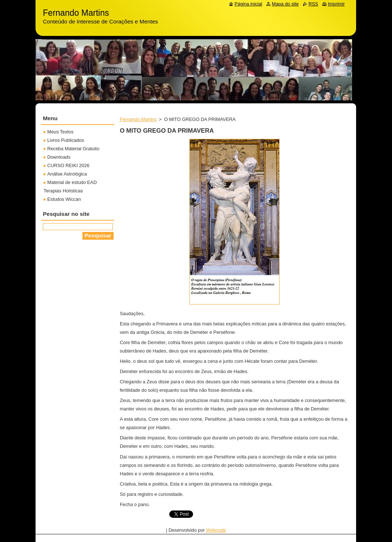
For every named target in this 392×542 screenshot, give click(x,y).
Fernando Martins (138, 119)
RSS (313, 4)
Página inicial (248, 4)
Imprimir (336, 4)
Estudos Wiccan (64, 199)
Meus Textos (60, 132)
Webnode (216, 530)
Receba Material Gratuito (73, 149)
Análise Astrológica (67, 174)
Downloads (59, 157)
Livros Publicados (66, 140)
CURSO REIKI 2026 (68, 165)
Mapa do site (285, 4)
